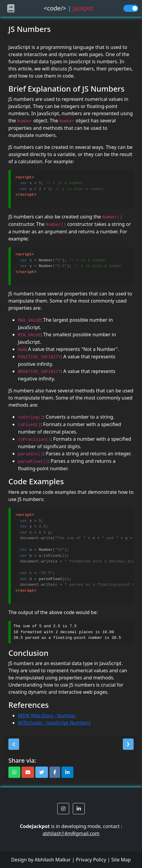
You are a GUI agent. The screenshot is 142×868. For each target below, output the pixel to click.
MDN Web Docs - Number (47, 716)
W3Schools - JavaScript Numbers (54, 723)
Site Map (121, 860)
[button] (14, 744)
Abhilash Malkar (53, 860)
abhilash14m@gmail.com (71, 833)
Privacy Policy (91, 860)
